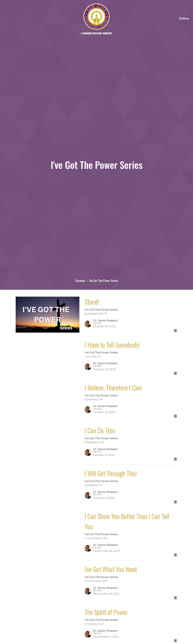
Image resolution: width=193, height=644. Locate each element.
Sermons (80, 281)
